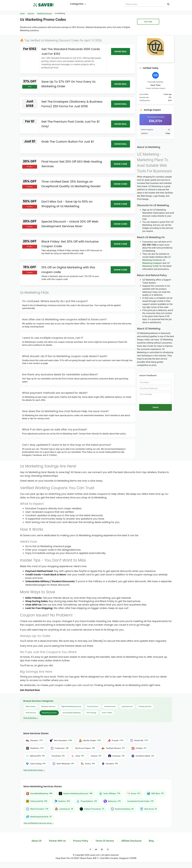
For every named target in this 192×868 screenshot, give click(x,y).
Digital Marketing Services (71, 706)
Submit (156, 407)
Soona (133, 794)
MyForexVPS (35, 756)
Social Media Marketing (71, 713)
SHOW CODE (121, 164)
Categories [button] (78, 4)
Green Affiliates (110, 794)
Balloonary (112, 801)
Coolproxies (60, 748)
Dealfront (62, 801)
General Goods (110, 706)
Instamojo (116, 756)
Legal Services (127, 706)
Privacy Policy (81, 841)
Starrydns (34, 740)
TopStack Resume (113, 748)
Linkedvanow (64, 809)
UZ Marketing (155, 186)
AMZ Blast (155, 794)
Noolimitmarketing (122, 809)
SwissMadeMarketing (39, 794)
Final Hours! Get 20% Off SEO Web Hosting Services (72, 164)
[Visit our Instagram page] (108, 849)
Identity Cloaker (90, 740)
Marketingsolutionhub (39, 817)
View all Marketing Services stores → (39, 823)
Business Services (48, 706)
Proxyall (115, 740)
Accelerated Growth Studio (140, 801)
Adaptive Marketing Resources (76, 794)
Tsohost (96, 756)
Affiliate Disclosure (131, 841)
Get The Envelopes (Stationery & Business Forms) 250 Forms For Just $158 (72, 104)
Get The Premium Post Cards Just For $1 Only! (70, 124)
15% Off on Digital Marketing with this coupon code (68, 270)
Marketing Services (45, 13)
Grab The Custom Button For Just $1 (68, 142)
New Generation (61, 740)
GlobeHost (35, 748)
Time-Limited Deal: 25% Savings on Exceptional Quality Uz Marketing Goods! (71, 184)
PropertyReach (87, 801)
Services (31, 13)
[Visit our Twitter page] (96, 849)
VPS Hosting (91, 713)
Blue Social (148, 809)
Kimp (78, 756)
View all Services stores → (34, 770)
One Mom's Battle (143, 756)
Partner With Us (57, 841)
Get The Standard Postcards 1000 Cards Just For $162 (71, 51)
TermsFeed (58, 756)
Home (22, 13)
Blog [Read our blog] (151, 841)
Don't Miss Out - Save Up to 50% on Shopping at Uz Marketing (67, 204)
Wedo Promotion (37, 809)
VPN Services (31, 713)
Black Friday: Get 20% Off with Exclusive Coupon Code (70, 244)
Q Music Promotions (92, 809)
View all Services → (31, 718)
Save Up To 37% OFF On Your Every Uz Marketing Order (68, 84)
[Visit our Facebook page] (90, 849)
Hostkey (139, 748)
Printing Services (145, 706)
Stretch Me (139, 740)
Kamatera (110, 764)
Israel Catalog (36, 764)
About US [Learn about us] (37, 841)
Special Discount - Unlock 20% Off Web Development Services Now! (70, 224)
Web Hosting (31, 706)
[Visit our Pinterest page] (102, 849)
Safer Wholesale (63, 764)
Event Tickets (107, 713)
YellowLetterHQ (37, 801)
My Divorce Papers (85, 748)
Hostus (88, 764)
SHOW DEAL (121, 52)
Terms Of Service (105, 841)
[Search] (168, 4)
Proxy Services (93, 706)
